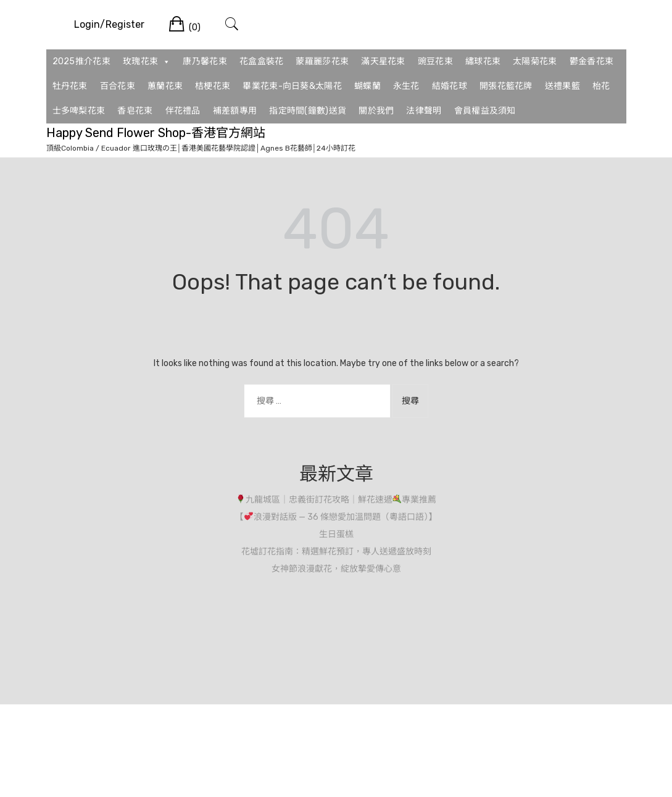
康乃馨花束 (205, 61)
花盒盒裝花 (262, 61)
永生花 (406, 86)
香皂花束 (135, 111)
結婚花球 (450, 86)
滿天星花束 (383, 61)
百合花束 (118, 86)
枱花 (601, 86)
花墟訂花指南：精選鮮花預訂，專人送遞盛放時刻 (336, 552)
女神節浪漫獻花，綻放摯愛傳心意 (336, 569)
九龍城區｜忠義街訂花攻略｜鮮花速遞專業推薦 (337, 500)
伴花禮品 (183, 111)
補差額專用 (235, 111)
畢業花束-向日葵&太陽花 (292, 86)
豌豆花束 (435, 61)
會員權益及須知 (485, 111)
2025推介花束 (81, 61)
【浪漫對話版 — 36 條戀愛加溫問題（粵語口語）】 (336, 517)
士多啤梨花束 (79, 111)
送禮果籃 (562, 86)
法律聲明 (424, 111)
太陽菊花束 (535, 61)
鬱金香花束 (592, 61)
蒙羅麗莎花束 (322, 61)
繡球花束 (483, 61)
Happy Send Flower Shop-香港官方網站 (156, 133)
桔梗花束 (213, 86)
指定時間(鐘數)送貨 (308, 111)
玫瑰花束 (147, 62)
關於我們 (376, 111)
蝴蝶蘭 (367, 86)
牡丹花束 (70, 86)
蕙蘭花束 (165, 86)
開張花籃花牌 (506, 86)
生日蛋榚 (336, 534)
